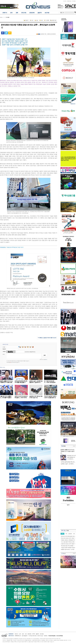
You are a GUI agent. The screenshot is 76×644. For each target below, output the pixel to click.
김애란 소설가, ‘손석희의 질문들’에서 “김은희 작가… (36, 382)
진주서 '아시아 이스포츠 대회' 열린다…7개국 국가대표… (21, 398)
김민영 (42, 34)
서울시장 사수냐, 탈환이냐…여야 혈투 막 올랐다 (6, 397)
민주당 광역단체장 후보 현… (68, 462)
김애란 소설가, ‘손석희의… (68, 464)
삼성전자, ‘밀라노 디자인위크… (68, 567)
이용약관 (46, 636)
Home (1, 17)
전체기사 (16, 634)
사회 (26, 634)
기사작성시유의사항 (32, 636)
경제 (23, 634)
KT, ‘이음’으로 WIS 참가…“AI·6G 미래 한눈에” (50, 382)
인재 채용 (42, 634)
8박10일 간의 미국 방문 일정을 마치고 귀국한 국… (71, 457)
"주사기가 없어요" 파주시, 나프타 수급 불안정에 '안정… (50, 398)
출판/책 (37, 634)
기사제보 (74, 1)
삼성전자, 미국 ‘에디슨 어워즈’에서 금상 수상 (36, 397)
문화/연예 (29, 634)
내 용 (4, 354)
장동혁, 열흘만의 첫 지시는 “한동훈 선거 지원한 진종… (7, 382)
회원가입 (69, 1)
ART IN (34, 634)
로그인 (65, 1)
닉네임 (4, 347)
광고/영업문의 (25, 636)
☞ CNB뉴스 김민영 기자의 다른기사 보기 (47, 338)
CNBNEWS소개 (18, 636)
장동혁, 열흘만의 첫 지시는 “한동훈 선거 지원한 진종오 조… (67, 451)
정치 (20, 634)
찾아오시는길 (40, 636)
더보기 (74, 446)
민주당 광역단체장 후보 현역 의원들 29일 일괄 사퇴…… (21, 382)
